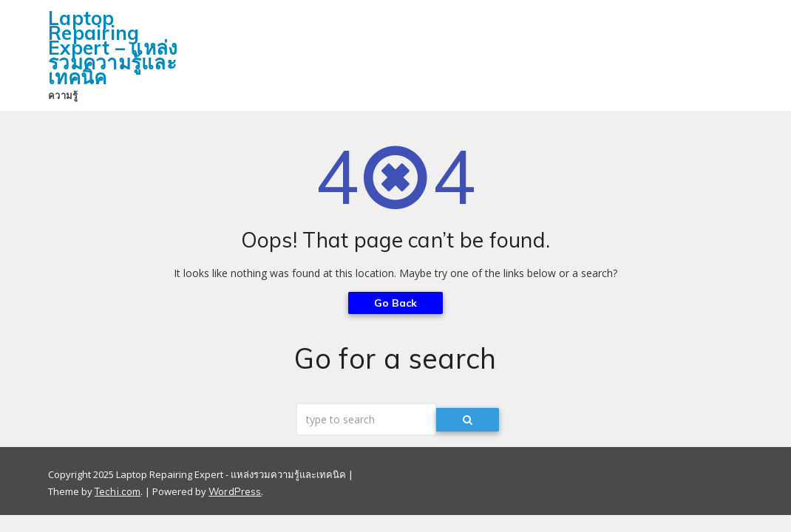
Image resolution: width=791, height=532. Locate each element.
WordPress (235, 491)
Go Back (396, 303)
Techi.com (118, 491)
